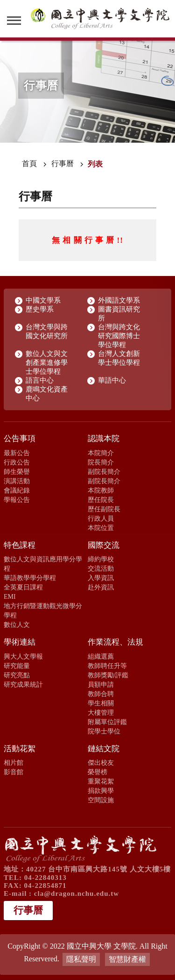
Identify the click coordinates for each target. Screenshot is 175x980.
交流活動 (101, 568)
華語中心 (112, 380)
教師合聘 (101, 694)
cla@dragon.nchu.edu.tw (77, 893)
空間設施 (101, 800)
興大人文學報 (23, 656)
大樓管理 (101, 712)
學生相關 (101, 703)
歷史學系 (40, 309)
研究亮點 (17, 675)
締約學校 (101, 559)
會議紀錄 (17, 490)
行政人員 (101, 518)
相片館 (14, 762)
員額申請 (101, 684)
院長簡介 (101, 462)
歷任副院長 (104, 509)
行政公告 (17, 462)
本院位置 (101, 528)
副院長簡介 (104, 472)
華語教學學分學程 (30, 578)
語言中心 (40, 380)
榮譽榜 (98, 772)
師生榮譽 (17, 472)
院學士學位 (104, 731)
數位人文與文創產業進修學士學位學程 (47, 363)
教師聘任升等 (107, 666)
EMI (10, 596)
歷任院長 (101, 500)
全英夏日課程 (23, 587)
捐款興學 (101, 791)
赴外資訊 (101, 587)
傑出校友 (101, 762)
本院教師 (101, 490)
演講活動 (17, 481)
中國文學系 (43, 300)
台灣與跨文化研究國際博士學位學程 (119, 336)
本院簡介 (101, 453)
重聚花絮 (101, 781)
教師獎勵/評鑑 (108, 675)
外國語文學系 (119, 300)
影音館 (14, 772)
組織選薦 (101, 656)
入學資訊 (101, 578)
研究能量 (17, 666)
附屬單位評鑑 (107, 722)
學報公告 (17, 500)
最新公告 (17, 453)
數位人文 (17, 624)
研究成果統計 (23, 684)
